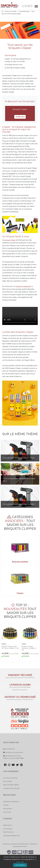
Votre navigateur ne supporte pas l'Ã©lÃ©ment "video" (20, 316)
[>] (38, 638)
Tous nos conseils (11, 11)
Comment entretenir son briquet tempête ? (19, 504)
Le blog (6, 805)
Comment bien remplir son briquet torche (19, 458)
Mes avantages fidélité (11, 785)
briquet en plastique (23, 286)
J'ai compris (20, 865)
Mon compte (8, 781)
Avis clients (7, 812)
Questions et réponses (11, 801)
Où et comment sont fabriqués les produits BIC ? (19, 480)
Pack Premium (8, 832)
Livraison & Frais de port (11, 788)
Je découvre (20, 117)
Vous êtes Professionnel (11, 836)
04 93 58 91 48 (9, 749)
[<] (2, 638)
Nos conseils (7, 809)
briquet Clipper (10, 240)
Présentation (8, 825)
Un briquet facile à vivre (13, 65)
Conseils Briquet (24, 11)
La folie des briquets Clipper (15, 68)
